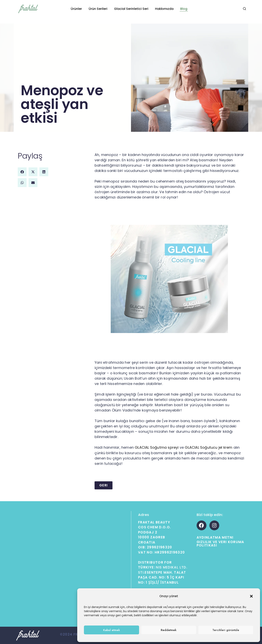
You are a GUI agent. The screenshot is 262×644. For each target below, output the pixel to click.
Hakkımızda (164, 9)
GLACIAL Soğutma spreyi (157, 447)
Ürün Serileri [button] (98, 9)
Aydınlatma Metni (215, 537)
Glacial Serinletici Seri (131, 9)
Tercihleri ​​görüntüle (226, 630)
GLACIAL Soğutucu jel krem (209, 447)
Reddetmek (169, 630)
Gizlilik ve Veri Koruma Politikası (220, 543)
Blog (184, 9)
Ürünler (76, 9)
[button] (251, 596)
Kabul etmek (112, 630)
